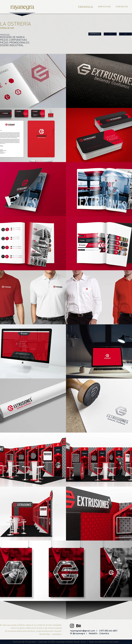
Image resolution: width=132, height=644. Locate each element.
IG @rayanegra (77, 634)
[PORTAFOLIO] (95, 34)
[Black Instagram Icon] (72, 626)
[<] (110, 34)
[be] (79, 626)
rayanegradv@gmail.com (83, 631)
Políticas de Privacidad (25, 642)
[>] (125, 34)
